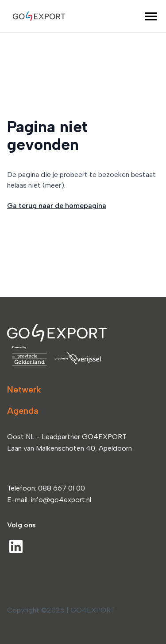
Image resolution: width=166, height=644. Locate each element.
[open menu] (151, 16)
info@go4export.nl (61, 500)
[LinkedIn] (16, 546)
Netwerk (24, 389)
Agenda (23, 411)
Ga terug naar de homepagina (57, 206)
